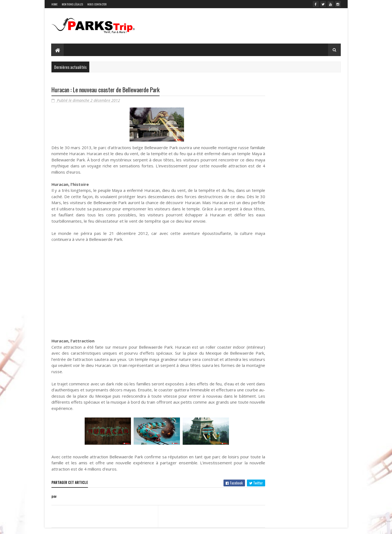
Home (55, 4)
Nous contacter (97, 4)
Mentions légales (73, 4)
